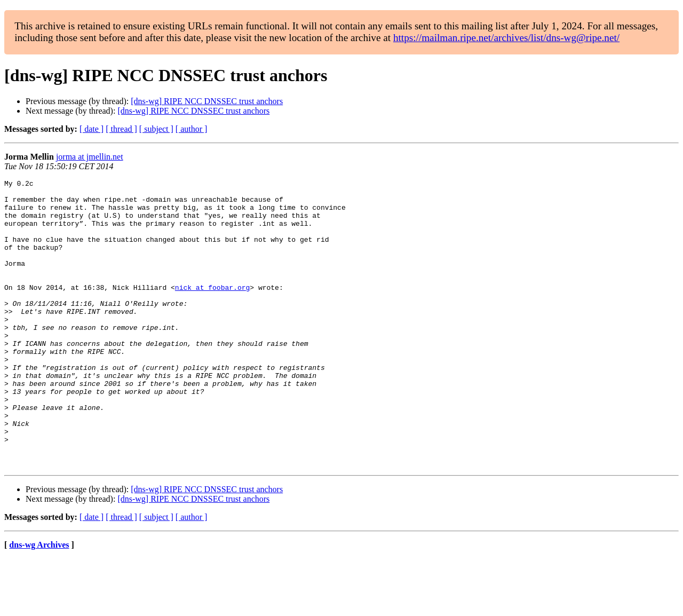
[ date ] (92, 129)
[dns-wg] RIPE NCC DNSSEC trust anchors (207, 101)
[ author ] (192, 129)
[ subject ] (156, 129)
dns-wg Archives (39, 602)
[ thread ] (121, 129)
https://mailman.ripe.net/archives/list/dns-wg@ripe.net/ (506, 38)
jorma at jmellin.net (90, 157)
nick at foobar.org (212, 310)
